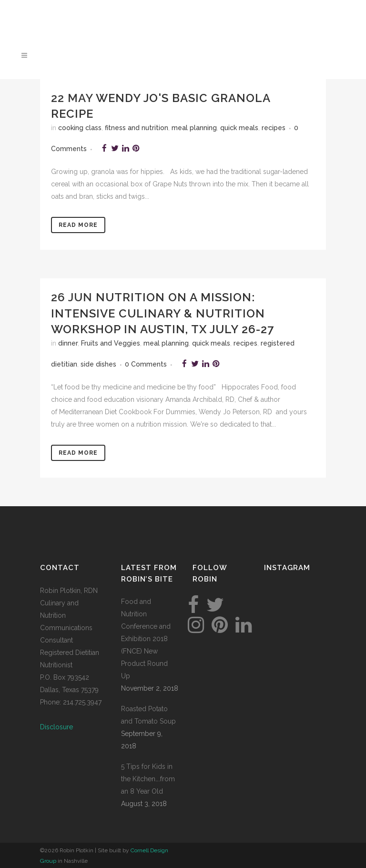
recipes (274, 128)
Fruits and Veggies (111, 343)
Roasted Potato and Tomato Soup (148, 715)
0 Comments (146, 364)
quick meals (239, 128)
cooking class (80, 128)
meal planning (194, 128)
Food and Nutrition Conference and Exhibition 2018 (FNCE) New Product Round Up (146, 639)
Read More (78, 225)
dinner (68, 343)
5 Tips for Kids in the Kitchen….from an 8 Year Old (148, 779)
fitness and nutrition (137, 128)
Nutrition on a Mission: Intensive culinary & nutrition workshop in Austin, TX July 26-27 (163, 313)
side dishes (98, 364)
